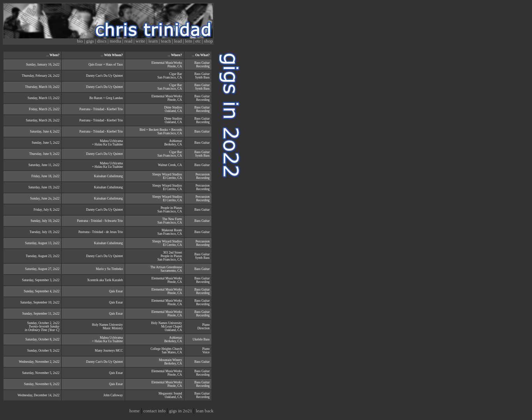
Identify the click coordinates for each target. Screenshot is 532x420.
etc (199, 41)
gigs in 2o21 (181, 411)
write (141, 41)
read (129, 41)
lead (179, 41)
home (135, 411)
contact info (155, 411)
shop (208, 41)
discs (103, 41)
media (116, 41)
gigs (91, 41)
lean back (205, 411)
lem (189, 41)
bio (81, 41)
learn (154, 41)
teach (167, 41)
